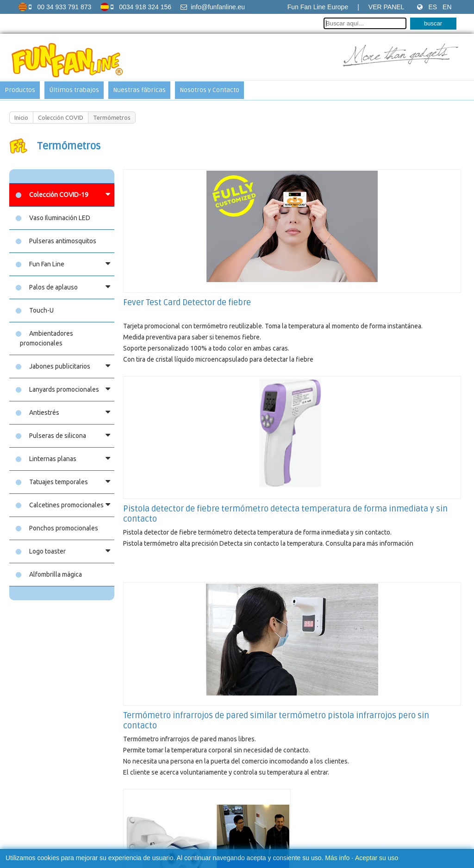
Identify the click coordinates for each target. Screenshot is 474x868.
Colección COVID (61, 117)
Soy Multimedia (312, 827)
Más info (337, 858)
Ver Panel (387, 7)
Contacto (257, 802)
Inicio (21, 117)
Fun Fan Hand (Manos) (163, 701)
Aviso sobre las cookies (208, 802)
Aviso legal (156, 802)
